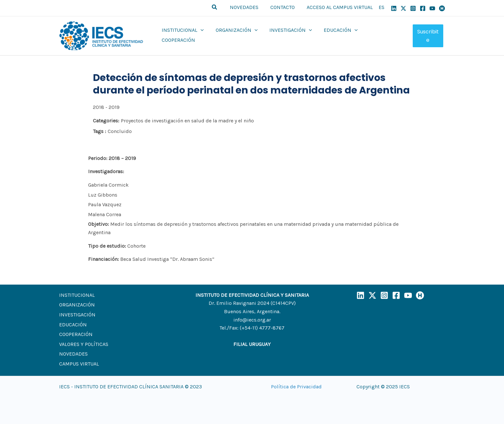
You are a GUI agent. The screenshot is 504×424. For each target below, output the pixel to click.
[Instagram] (413, 8)
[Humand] (442, 8)
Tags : (99, 131)
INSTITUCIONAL (77, 295)
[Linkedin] (394, 8)
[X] (403, 8)
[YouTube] (432, 8)
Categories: (106, 121)
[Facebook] (423, 8)
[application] (203, 35)
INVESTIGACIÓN (77, 315)
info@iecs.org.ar (252, 320)
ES (382, 7)
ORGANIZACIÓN (77, 305)
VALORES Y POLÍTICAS (84, 344)
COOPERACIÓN (76, 334)
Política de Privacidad (296, 387)
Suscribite (428, 36)
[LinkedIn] (360, 295)
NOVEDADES (73, 354)
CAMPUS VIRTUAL (79, 364)
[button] (219, 8)
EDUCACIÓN (73, 325)
